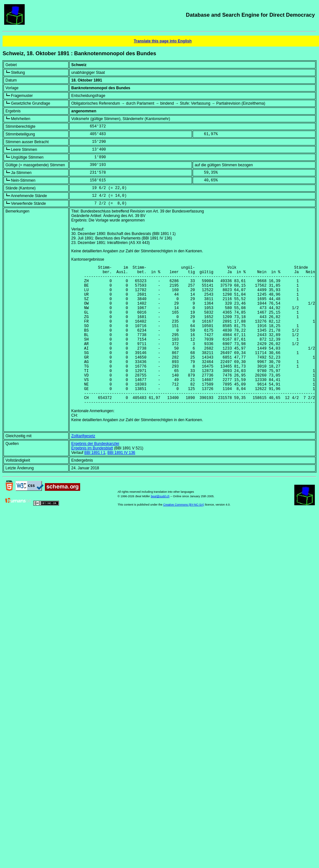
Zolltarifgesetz (83, 466)
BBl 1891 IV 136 (121, 482)
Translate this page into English (163, 41)
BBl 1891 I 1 (95, 482)
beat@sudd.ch (160, 526)
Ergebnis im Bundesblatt (92, 478)
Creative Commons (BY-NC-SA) (184, 534)
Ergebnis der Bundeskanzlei (95, 473)
